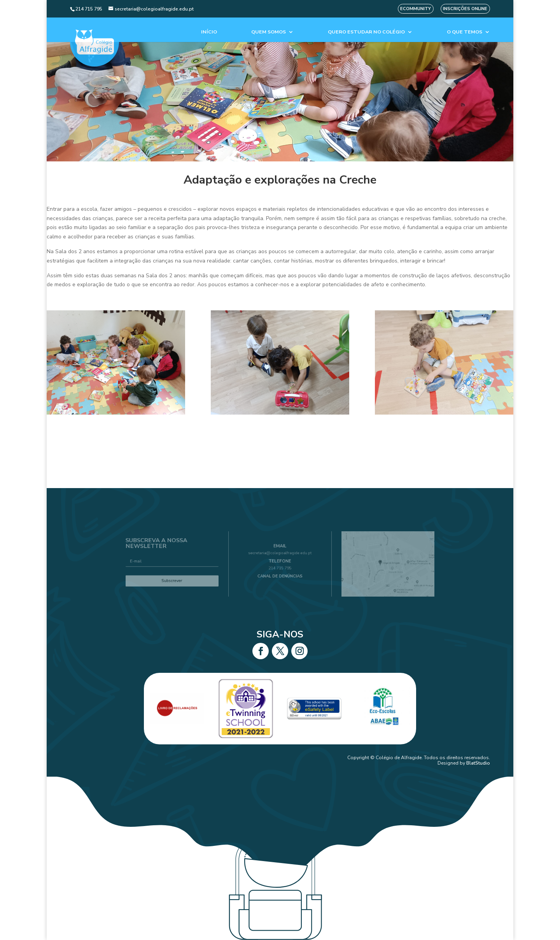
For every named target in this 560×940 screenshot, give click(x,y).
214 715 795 (280, 567)
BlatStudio (478, 763)
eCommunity (416, 9)
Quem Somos (269, 32)
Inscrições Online (465, 9)
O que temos (465, 32)
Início (209, 32)
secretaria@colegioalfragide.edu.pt (280, 556)
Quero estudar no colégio (366, 32)
